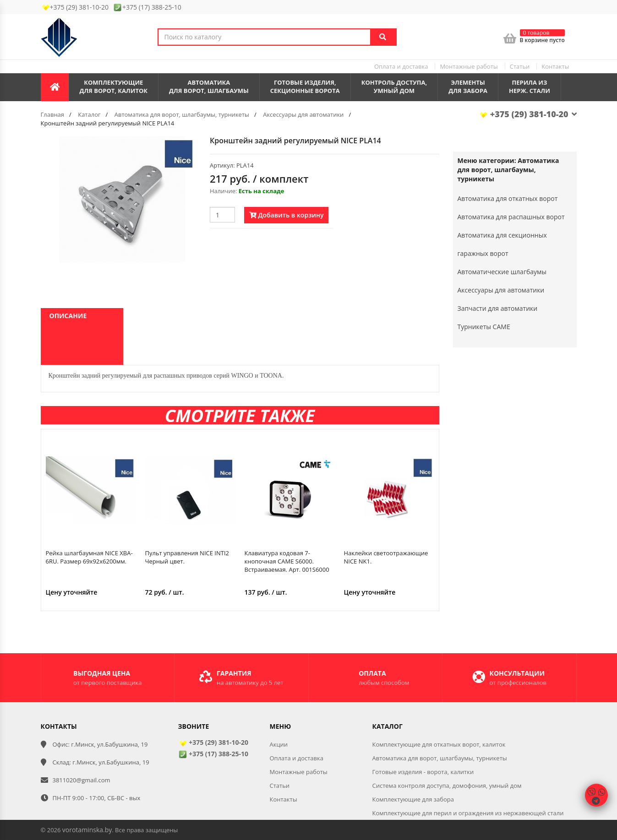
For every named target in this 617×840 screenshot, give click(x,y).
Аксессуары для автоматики (303, 114)
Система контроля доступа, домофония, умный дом (447, 786)
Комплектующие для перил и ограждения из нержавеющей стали (468, 813)
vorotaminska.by (87, 830)
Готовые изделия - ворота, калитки (423, 772)
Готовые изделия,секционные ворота (305, 87)
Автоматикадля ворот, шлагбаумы (209, 87)
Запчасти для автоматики (498, 308)
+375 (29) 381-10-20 (528, 114)
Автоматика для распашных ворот (511, 217)
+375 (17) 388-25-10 (213, 754)
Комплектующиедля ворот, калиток (114, 87)
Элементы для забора (468, 87)
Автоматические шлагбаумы (502, 272)
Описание (68, 316)
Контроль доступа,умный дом (394, 87)
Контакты (555, 66)
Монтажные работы (469, 66)
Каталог (89, 114)
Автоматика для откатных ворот (508, 198)
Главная (53, 114)
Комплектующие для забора (413, 799)
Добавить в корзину (287, 215)
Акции (279, 744)
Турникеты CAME (484, 327)
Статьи (520, 66)
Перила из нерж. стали (530, 87)
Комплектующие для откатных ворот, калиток (439, 744)
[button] (188, 145)
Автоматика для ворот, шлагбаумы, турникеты (182, 114)
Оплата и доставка (401, 66)
